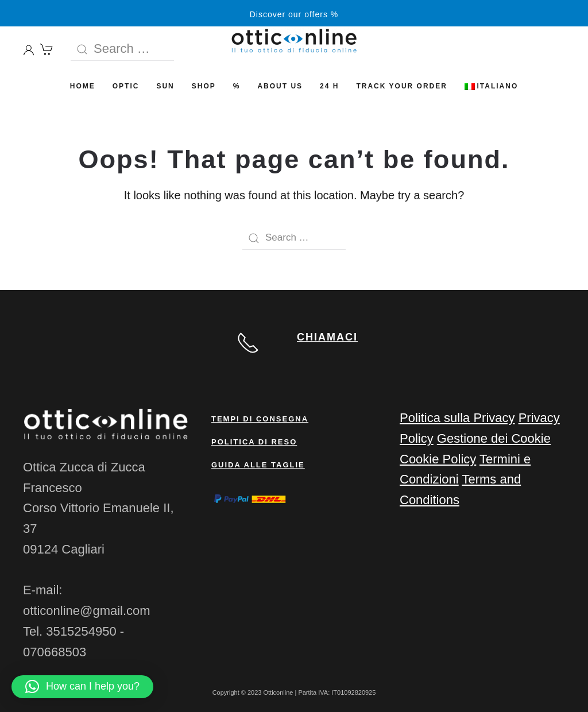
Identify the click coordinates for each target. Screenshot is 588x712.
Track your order (401, 86)
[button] (82, 687)
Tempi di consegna (260, 419)
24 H (329, 86)
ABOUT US (280, 86)
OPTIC (126, 86)
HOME (83, 86)
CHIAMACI (327, 337)
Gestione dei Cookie (494, 438)
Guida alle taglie (258, 465)
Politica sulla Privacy (457, 418)
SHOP (204, 86)
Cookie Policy (438, 459)
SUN (165, 86)
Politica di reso (254, 442)
